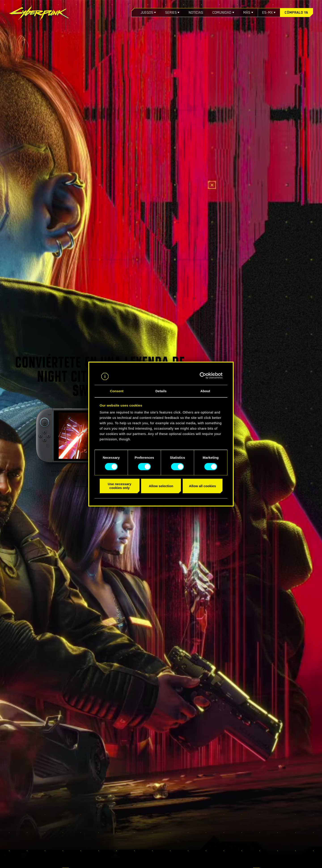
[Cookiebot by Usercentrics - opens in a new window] (203, 375)
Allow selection (161, 486)
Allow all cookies (202, 486)
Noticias (196, 12)
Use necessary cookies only (120, 486)
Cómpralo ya (296, 12)
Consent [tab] (117, 391)
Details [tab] (161, 391)
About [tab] (205, 391)
